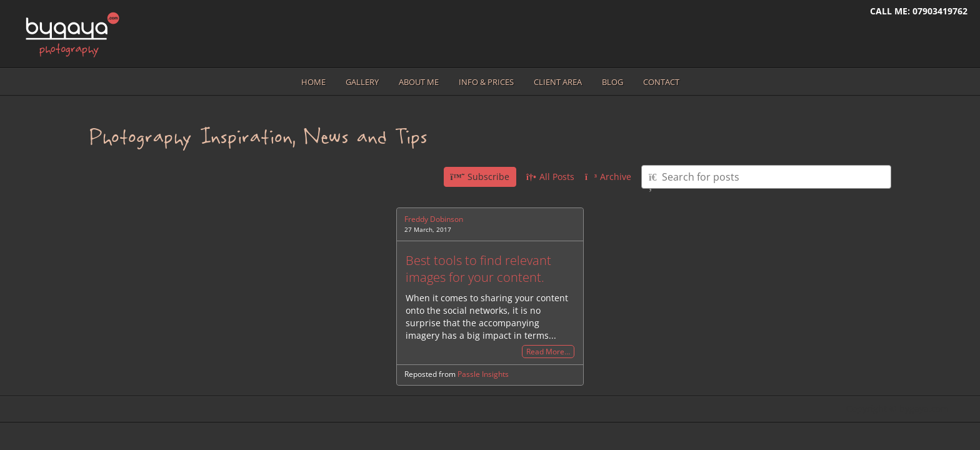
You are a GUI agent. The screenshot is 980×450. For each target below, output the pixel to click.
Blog (612, 82)
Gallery (362, 82)
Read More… (548, 352)
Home (313, 82)
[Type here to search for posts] (766, 177)
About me (419, 82)
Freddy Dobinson (434, 219)
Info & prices (486, 82)
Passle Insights (483, 374)
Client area (558, 82)
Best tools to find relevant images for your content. (478, 269)
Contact (661, 82)
